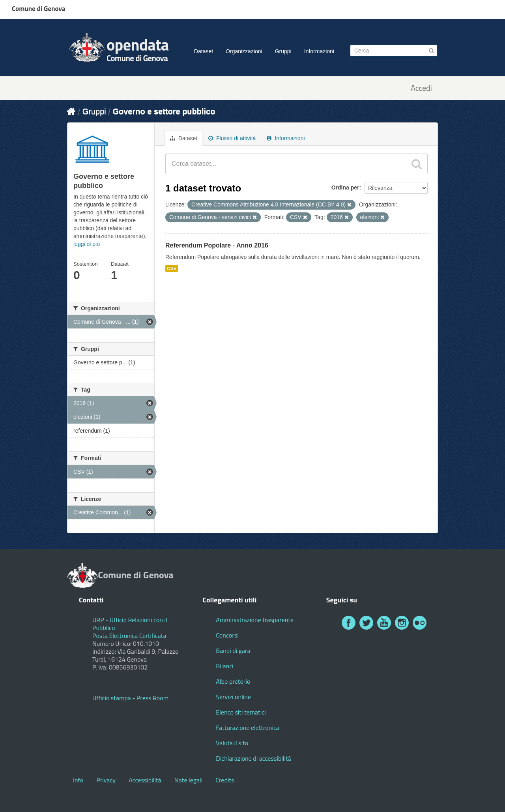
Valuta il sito (232, 743)
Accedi (421, 88)
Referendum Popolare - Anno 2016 (217, 245)
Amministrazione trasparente (255, 620)
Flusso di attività (232, 138)
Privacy (106, 780)
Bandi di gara (233, 651)
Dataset (204, 51)
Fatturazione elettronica (248, 728)
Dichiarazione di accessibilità (253, 758)
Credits (225, 780)
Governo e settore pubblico (164, 111)
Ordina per (345, 188)
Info (78, 780)
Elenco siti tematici (241, 712)
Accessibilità (145, 780)
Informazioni (319, 51)
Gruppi (283, 51)
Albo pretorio (233, 681)
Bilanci (224, 666)
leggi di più (87, 244)
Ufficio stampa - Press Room (130, 698)
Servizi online (233, 697)
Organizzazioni (244, 51)
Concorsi (227, 635)
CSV (172, 268)
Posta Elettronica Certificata (129, 636)
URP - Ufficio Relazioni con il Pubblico (130, 624)
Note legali (189, 780)
